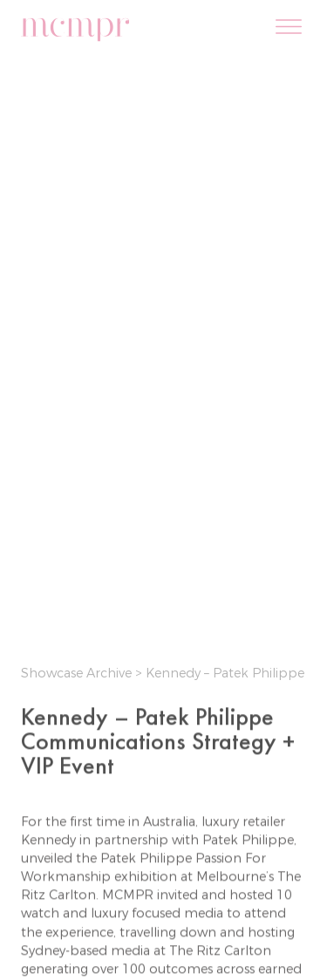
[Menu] (289, 28)
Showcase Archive (78, 673)
